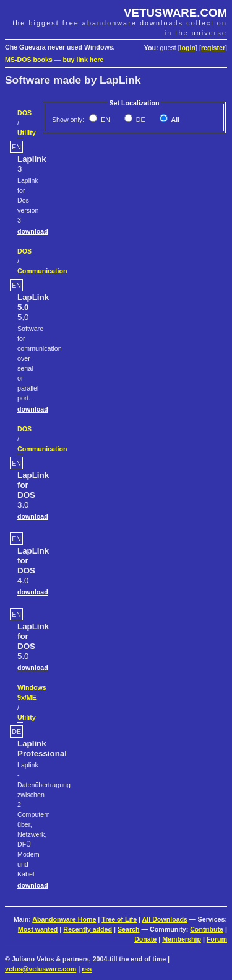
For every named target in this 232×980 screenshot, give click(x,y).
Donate (145, 939)
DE (140, 120)
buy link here (84, 60)
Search (129, 929)
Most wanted (38, 929)
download (33, 231)
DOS (24, 113)
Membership (182, 939)
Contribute (207, 929)
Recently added (88, 929)
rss (87, 969)
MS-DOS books (29, 60)
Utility (27, 133)
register (213, 48)
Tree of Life (119, 919)
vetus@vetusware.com (41, 969)
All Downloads (165, 919)
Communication (42, 271)
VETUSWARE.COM (175, 13)
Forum (217, 939)
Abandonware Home (64, 919)
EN (105, 120)
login (188, 48)
